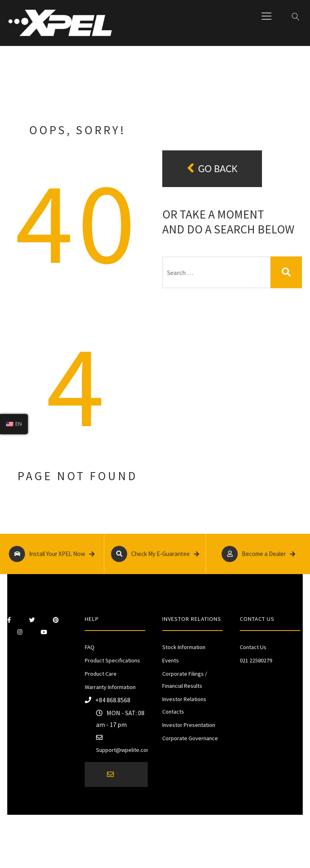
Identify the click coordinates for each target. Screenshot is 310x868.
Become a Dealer (258, 554)
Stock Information (184, 647)
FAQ (90, 647)
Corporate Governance (190, 738)
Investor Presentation (189, 725)
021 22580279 (256, 660)
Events (171, 660)
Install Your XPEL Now (52, 554)
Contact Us (253, 647)
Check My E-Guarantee (155, 554)
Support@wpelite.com (124, 750)
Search (286, 272)
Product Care (101, 674)
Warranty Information (110, 687)
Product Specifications (112, 660)
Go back (212, 168)
